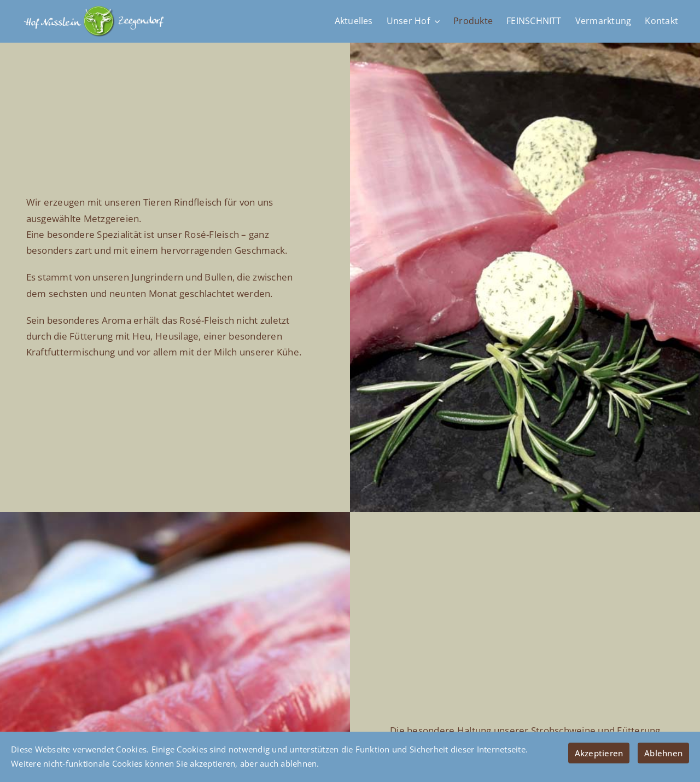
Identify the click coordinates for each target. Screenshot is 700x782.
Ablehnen (663, 753)
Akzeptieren (599, 753)
